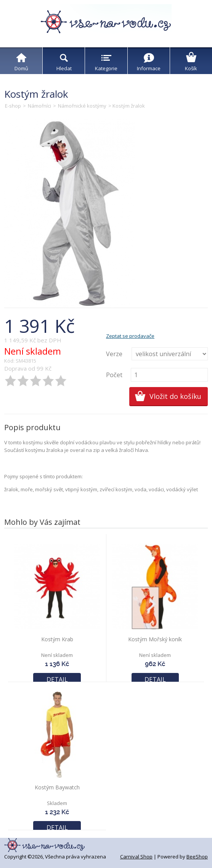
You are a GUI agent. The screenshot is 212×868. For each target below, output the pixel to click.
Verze (114, 354)
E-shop (13, 106)
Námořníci (39, 106)
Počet (114, 375)
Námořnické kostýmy (82, 106)
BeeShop (197, 857)
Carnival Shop (136, 857)
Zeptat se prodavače (130, 336)
